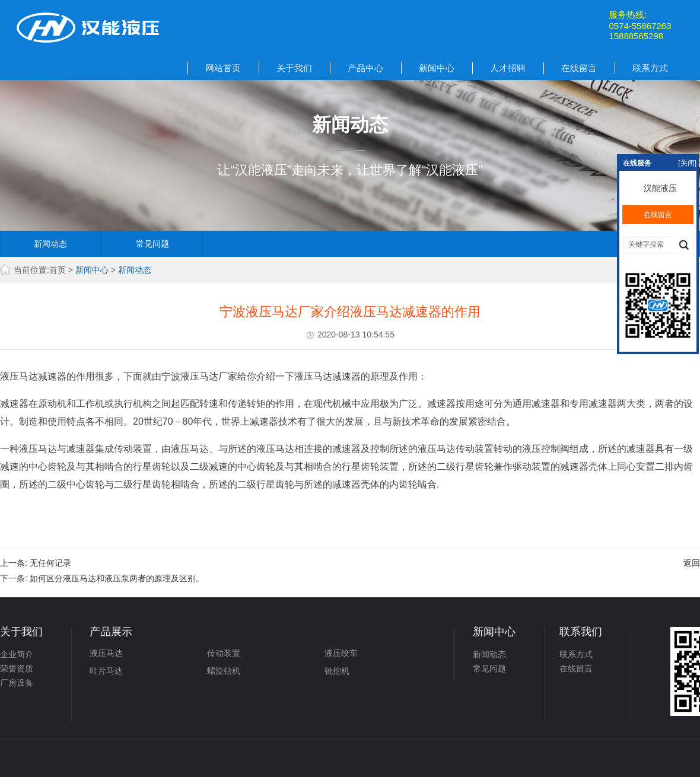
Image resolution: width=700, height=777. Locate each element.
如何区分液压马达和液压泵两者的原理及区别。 (117, 578)
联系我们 (581, 632)
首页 (58, 270)
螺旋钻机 (224, 671)
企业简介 (17, 654)
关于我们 (294, 68)
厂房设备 (17, 683)
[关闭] (687, 163)
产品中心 (365, 68)
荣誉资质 (17, 668)
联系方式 (650, 68)
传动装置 (224, 653)
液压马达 (106, 653)
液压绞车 (341, 653)
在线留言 (579, 68)
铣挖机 (337, 671)
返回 (692, 563)
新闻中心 (437, 68)
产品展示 (111, 632)
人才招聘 (508, 68)
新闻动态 (50, 244)
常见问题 (152, 244)
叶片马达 (106, 671)
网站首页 (223, 68)
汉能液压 (658, 188)
